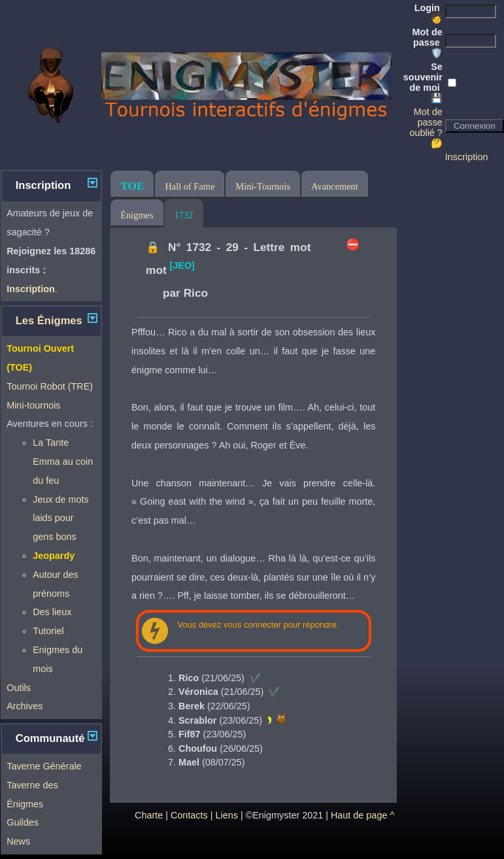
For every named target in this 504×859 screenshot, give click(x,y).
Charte (149, 815)
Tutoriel (48, 631)
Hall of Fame (190, 186)
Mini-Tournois (263, 186)
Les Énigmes (49, 321)
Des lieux (52, 612)
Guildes (23, 822)
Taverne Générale (44, 766)
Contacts (189, 815)
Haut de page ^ (362, 815)
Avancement (335, 186)
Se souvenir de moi (423, 82)
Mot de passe (427, 42)
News (18, 841)
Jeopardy (54, 556)
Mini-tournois (33, 405)
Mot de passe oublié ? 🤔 (426, 127)
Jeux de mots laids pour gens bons (61, 518)
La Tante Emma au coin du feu (63, 462)
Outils (19, 688)
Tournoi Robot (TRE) (50, 386)
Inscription (467, 157)
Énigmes (137, 215)
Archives (25, 706)
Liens (226, 815)
